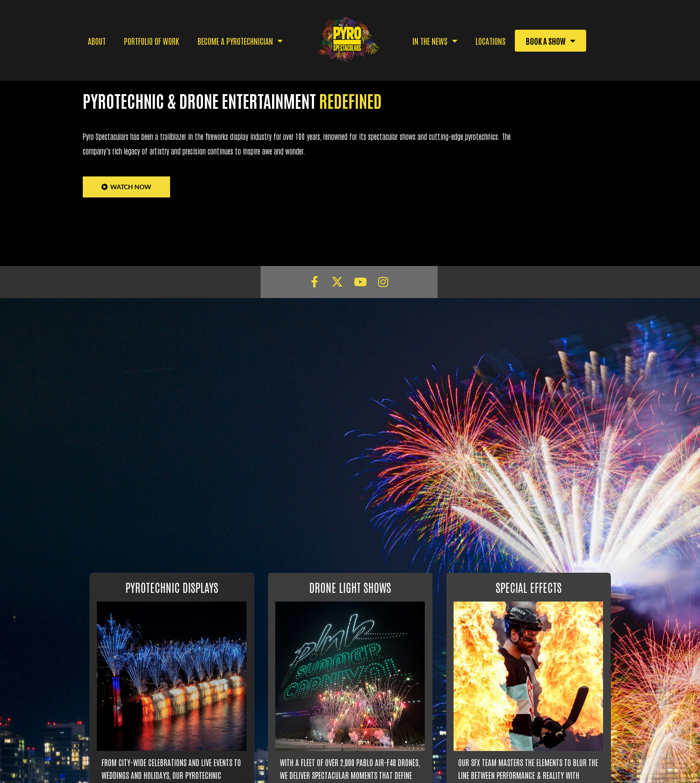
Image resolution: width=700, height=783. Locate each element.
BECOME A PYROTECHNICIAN (240, 41)
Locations (491, 41)
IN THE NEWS (435, 41)
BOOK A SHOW (550, 41)
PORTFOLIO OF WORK (152, 41)
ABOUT (97, 41)
